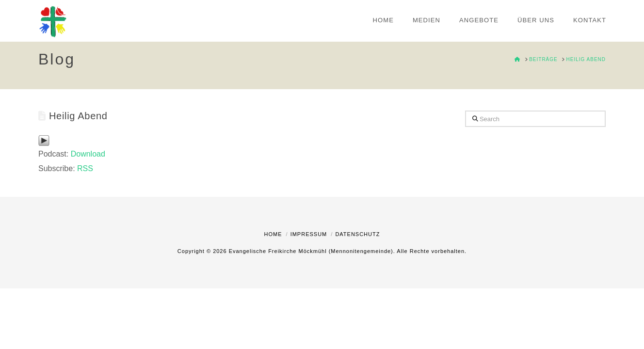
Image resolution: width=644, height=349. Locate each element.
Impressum (309, 234)
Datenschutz (357, 234)
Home (273, 234)
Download (88, 154)
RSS (85, 168)
